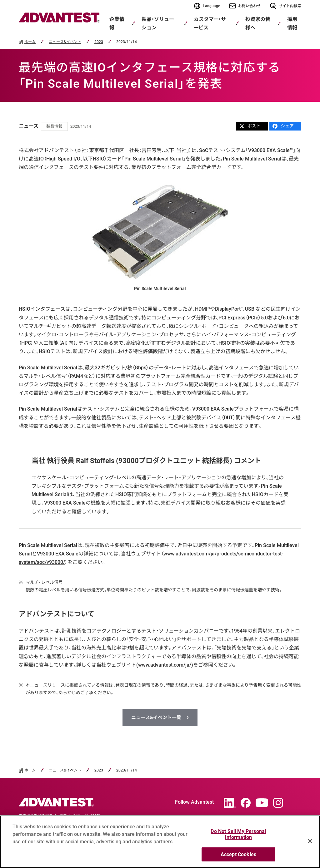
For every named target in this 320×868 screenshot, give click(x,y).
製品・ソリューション (158, 23)
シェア (283, 126)
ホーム (30, 42)
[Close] (310, 844)
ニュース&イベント (65, 42)
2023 (99, 42)
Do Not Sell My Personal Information (238, 837)
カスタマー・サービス (210, 23)
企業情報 (117, 23)
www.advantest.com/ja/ (165, 665)
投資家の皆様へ (258, 23)
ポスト (250, 126)
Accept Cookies (238, 857)
